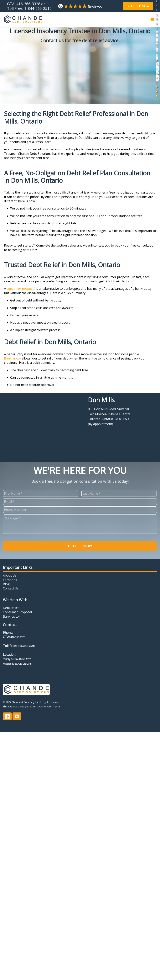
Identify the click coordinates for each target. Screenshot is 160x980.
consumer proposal (21, 289)
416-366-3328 (28, 4)
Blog (6, 584)
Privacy (47, 706)
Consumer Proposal (17, 612)
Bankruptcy (13, 358)
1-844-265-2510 (38, 8)
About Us (10, 575)
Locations (10, 580)
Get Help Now (138, 6)
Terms (57, 706)
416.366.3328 (18, 637)
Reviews (80, 7)
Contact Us (11, 588)
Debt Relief (11, 608)
